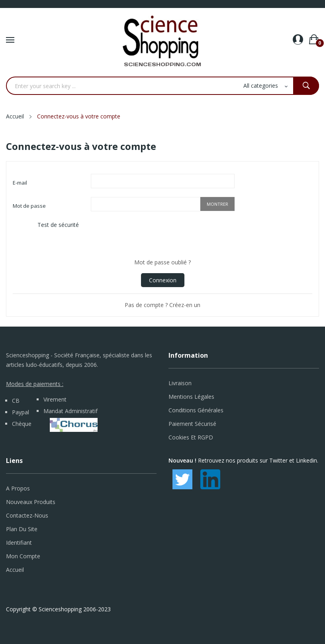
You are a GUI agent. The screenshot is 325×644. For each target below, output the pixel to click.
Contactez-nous (27, 515)
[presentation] (151, 236)
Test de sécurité (58, 225)
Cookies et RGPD (191, 437)
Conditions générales (196, 410)
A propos (18, 488)
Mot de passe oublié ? (162, 262)
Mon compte (23, 556)
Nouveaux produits (31, 502)
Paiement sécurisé (192, 424)
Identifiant (19, 543)
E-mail (20, 183)
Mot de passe (29, 206)
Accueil (15, 570)
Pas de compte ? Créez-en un (162, 305)
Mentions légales (191, 397)
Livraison (180, 383)
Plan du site (22, 529)
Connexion (163, 280)
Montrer (217, 204)
